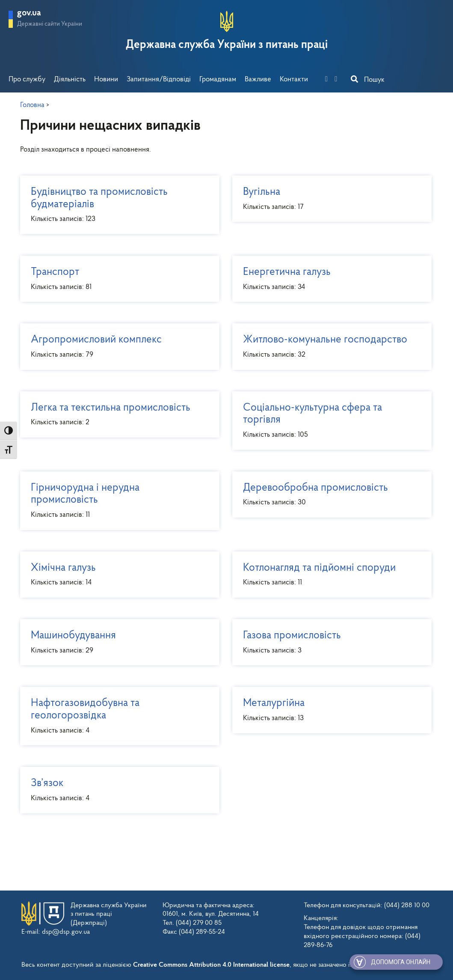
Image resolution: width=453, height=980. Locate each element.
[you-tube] (338, 79)
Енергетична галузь (329, 279)
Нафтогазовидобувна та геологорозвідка (117, 716)
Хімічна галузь (117, 575)
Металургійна (329, 710)
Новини (106, 79)
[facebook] (329, 79)
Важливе (258, 79)
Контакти (294, 79)
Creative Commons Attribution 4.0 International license (211, 965)
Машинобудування (117, 642)
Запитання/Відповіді (159, 79)
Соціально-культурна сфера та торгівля (329, 421)
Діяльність (70, 79)
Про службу (27, 79)
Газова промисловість (329, 642)
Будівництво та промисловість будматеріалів (117, 205)
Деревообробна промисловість (329, 495)
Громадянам (218, 79)
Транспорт (117, 279)
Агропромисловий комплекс (117, 347)
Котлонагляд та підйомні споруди (329, 575)
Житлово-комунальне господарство (329, 347)
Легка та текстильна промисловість (117, 415)
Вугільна (329, 199)
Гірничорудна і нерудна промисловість (117, 501)
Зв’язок (117, 790)
